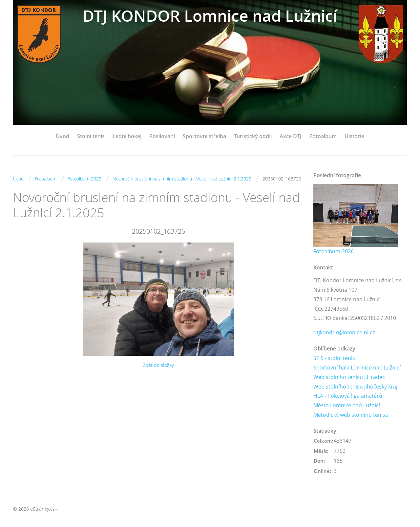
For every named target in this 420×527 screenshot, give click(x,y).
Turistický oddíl (253, 136)
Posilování (162, 136)
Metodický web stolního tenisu (351, 415)
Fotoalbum (323, 136)
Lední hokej (127, 136)
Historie (354, 136)
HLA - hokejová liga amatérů (348, 396)
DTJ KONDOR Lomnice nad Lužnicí (210, 16)
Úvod (63, 136)
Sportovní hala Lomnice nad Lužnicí (357, 368)
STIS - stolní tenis (334, 358)
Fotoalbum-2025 (84, 179)
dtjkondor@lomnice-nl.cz (344, 332)
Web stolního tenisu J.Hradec (349, 377)
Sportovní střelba (204, 136)
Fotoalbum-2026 (334, 251)
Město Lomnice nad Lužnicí (347, 405)
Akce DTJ (291, 136)
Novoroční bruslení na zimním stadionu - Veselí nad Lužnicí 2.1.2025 (182, 179)
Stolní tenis (91, 136)
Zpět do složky (158, 365)
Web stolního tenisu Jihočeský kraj (355, 387)
